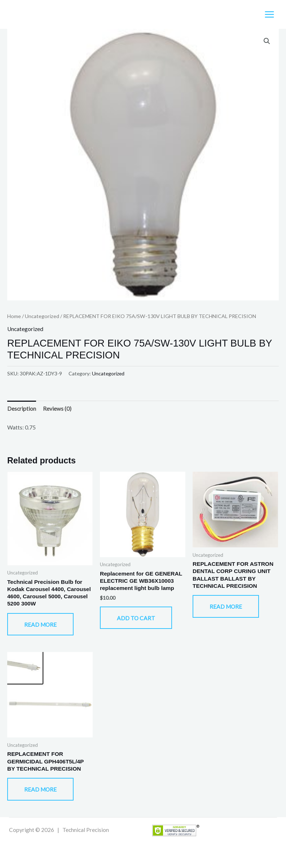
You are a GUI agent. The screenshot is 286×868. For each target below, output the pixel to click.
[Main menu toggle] (269, 14)
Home (14, 316)
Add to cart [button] (136, 618)
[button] (267, 41)
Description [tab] (22, 409)
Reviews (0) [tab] (57, 409)
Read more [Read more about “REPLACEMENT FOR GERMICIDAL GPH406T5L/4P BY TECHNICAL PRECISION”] (40, 789)
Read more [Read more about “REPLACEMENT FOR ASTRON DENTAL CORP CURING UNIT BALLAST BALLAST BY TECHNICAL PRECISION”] (226, 607)
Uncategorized (42, 316)
